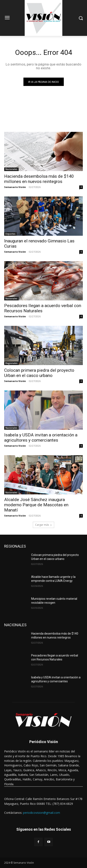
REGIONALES (15, 546)
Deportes (10, 234)
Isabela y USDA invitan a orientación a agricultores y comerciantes (41, 438)
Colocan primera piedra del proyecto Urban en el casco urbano (39, 373)
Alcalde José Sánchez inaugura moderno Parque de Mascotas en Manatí (36, 505)
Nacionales (11, 169)
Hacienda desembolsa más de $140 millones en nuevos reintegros (39, 179)
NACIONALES (15, 625)
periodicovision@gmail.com (42, 813)
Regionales (12, 363)
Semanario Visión (15, 187)
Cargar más (43, 525)
